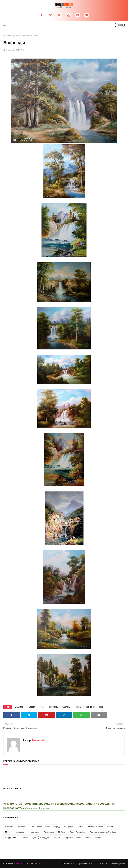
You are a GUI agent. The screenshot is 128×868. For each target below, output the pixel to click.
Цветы (25, 838)
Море (8, 832)
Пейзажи (90, 707)
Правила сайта (85, 863)
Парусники (49, 832)
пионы (88, 838)
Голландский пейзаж (40, 827)
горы (42, 707)
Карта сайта (68, 863)
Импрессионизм (95, 827)
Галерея (31, 707)
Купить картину (118, 863)
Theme (19, 863)
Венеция (22, 827)
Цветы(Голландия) (41, 838)
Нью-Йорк (34, 832)
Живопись (53, 707)
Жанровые (69, 827)
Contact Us (102, 863)
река (24, 35)
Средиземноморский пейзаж (103, 832)
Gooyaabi (43, 863)
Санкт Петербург (78, 832)
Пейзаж (78, 707)
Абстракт (9, 827)
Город (57, 827)
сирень (99, 838)
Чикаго (57, 838)
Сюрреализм (11, 838)
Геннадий (10, 50)
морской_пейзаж (73, 838)
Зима (81, 827)
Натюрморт (20, 832)
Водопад (19, 707)
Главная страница (12, 35)
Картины (66, 707)
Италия (111, 827)
